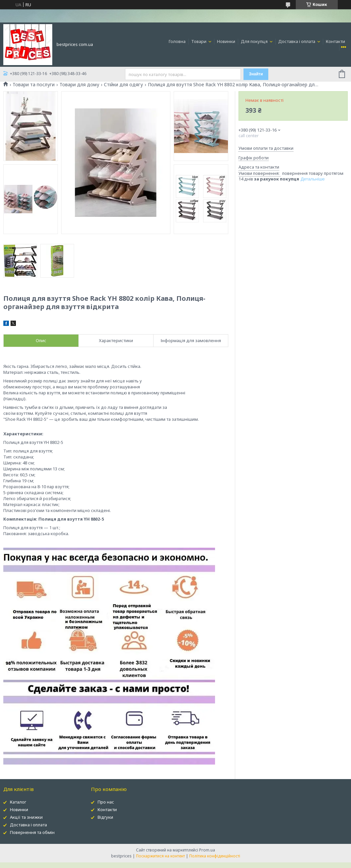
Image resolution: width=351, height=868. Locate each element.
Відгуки (105, 817)
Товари (199, 41)
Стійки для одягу (123, 85)
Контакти (335, 41)
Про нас (106, 802)
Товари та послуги (34, 85)
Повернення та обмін (32, 832)
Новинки (226, 41)
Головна (177, 41)
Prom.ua (207, 850)
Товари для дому (79, 85)
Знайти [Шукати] (256, 74)
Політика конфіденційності (215, 856)
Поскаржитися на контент (160, 856)
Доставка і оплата (297, 41)
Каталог (18, 802)
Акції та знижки (26, 817)
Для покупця (255, 41)
